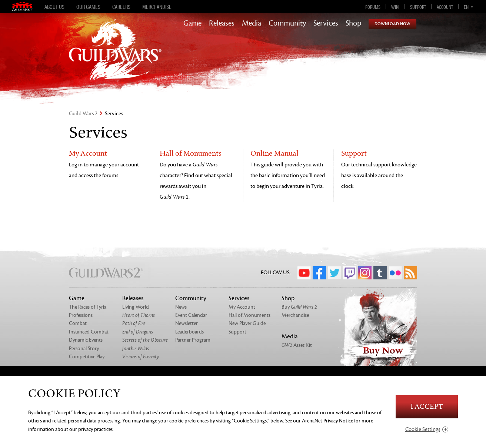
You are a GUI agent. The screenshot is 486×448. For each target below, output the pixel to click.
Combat (78, 323)
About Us (54, 7)
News (181, 307)
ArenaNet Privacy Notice (327, 421)
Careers (121, 7)
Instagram (365, 273)
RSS (410, 273)
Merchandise (157, 7)
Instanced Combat (89, 332)
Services (326, 23)
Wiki (395, 7)
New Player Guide (247, 323)
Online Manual (274, 154)
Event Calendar (191, 315)
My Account (88, 154)
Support (418, 7)
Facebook (319, 273)
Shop (353, 23)
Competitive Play (87, 357)
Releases (222, 23)
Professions (81, 315)
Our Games (88, 7)
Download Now (392, 24)
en (466, 7)
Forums (373, 7)
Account (445, 7)
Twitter (334, 273)
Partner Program (193, 340)
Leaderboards (189, 332)
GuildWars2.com (115, 57)
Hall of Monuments (191, 154)
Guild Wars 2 (83, 114)
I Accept (427, 407)
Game (192, 23)
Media (252, 23)
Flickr (395, 273)
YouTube (304, 273)
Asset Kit (297, 345)
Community (287, 23)
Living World (136, 307)
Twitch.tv (350, 273)
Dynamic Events (86, 340)
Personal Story (84, 349)
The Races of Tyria (88, 307)
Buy (299, 307)
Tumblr (380, 273)
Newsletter (187, 323)
